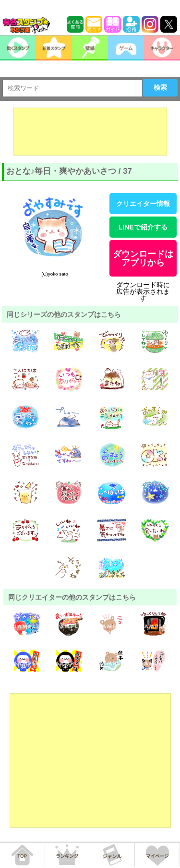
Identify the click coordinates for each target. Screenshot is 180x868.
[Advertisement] (90, 132)
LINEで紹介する (143, 227)
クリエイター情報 (143, 204)
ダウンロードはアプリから (143, 258)
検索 (160, 87)
